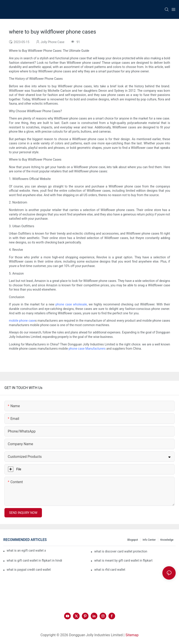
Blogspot (133, 540)
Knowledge (167, 540)
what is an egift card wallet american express (26, 550)
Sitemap (132, 635)
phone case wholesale (71, 304)
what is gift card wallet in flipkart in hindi (34, 560)
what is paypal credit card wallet (29, 570)
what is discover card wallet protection (121, 551)
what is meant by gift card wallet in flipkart (123, 560)
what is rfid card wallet (110, 570)
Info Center (149, 540)
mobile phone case (22, 321)
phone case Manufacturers (87, 349)
